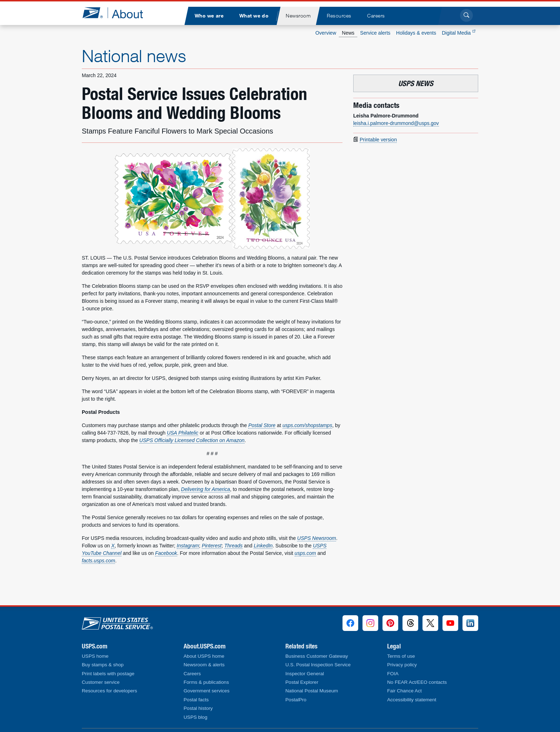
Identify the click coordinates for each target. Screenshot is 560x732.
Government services (206, 691)
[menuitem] (209, 16)
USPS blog (196, 717)
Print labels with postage (108, 674)
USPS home (95, 656)
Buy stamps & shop (103, 665)
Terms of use (401, 656)
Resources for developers (109, 691)
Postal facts (196, 700)
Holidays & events (416, 33)
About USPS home (204, 656)
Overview (326, 33)
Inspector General (305, 674)
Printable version (378, 140)
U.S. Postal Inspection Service (318, 665)
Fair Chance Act (404, 691)
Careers (192, 674)
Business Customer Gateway (317, 656)
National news (134, 56)
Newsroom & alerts (204, 665)
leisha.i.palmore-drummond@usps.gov (396, 123)
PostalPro (296, 700)
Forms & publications (206, 682)
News (348, 33)
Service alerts (375, 33)
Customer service (101, 682)
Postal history (198, 708)
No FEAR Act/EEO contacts (417, 682)
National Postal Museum (312, 691)
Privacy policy (402, 665)
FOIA (393, 674)
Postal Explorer (302, 682)
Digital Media (459, 33)
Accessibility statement (412, 700)
